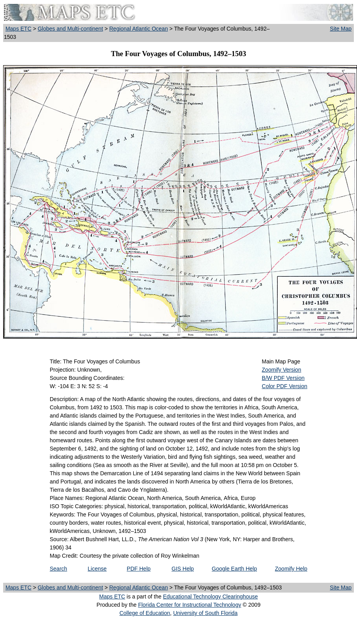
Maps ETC (18, 29)
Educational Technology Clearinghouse (210, 597)
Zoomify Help (291, 569)
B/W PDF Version (283, 378)
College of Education (145, 613)
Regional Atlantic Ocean (139, 29)
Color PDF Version (284, 386)
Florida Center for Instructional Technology (190, 605)
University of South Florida (205, 613)
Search (58, 569)
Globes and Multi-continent (70, 29)
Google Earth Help (234, 569)
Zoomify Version (281, 370)
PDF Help (139, 569)
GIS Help (183, 569)
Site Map (341, 29)
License (97, 569)
